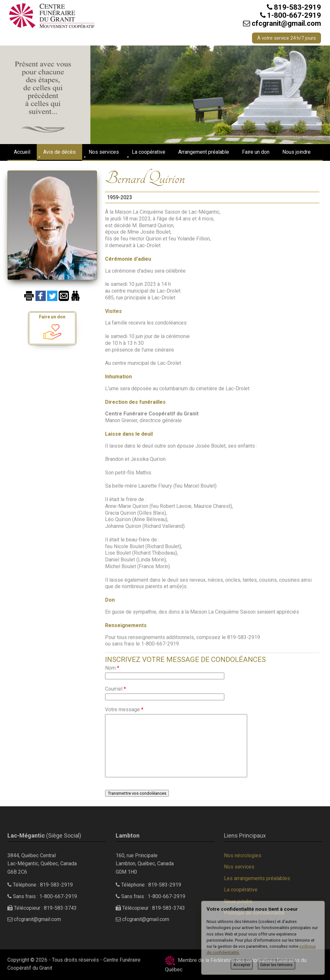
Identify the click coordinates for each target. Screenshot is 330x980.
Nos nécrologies (243, 855)
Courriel (116, 689)
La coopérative (149, 152)
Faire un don (256, 152)
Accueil (22, 152)
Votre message (124, 709)
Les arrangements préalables (257, 878)
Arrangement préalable (204, 152)
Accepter (242, 965)
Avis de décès (59, 152)
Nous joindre (296, 152)
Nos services (104, 152)
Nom (112, 668)
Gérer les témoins (276, 965)
